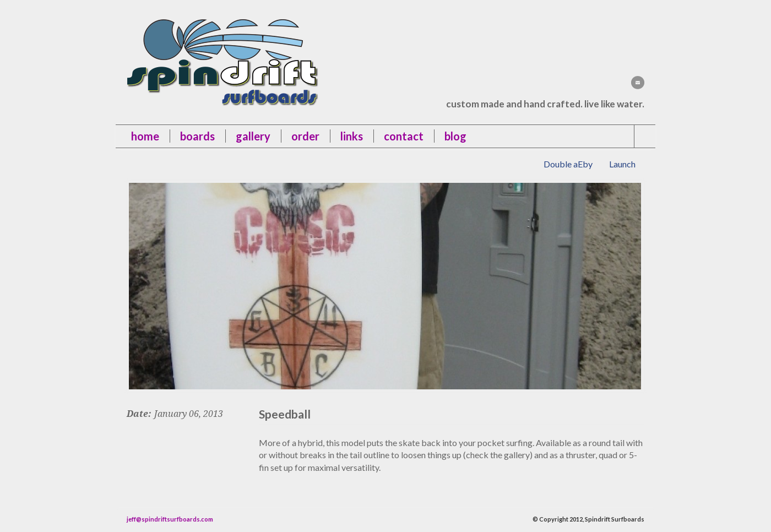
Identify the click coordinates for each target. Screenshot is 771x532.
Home (145, 136)
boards (197, 136)
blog (455, 136)
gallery (253, 136)
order (305, 136)
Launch (622, 164)
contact (404, 136)
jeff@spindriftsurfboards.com (170, 519)
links (352, 136)
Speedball (285, 414)
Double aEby (568, 164)
